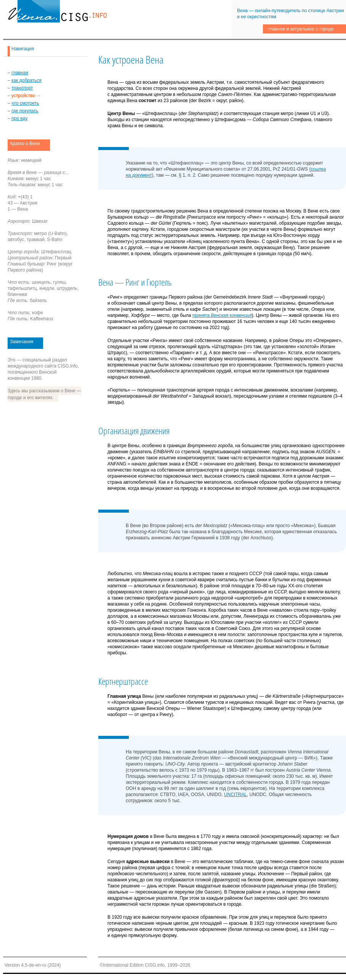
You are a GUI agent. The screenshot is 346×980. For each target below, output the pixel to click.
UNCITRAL (235, 795)
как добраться (26, 80)
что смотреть (25, 103)
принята (222, 315)
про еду (20, 118)
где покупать (25, 111)
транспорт (22, 88)
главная (20, 73)
